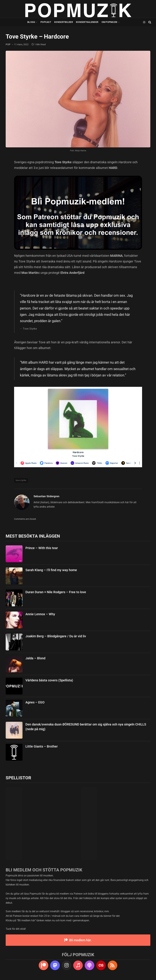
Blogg (31, 22)
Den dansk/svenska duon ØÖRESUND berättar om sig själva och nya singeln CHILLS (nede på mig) (86, 727)
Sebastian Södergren (46, 496)
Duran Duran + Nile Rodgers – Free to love (56, 592)
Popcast (46, 22)
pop (8, 44)
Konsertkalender (87, 22)
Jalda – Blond (35, 658)
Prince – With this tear (42, 548)
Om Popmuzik (110, 22)
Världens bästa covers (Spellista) (49, 680)
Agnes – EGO (35, 702)
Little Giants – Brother (42, 746)
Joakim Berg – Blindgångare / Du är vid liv (56, 636)
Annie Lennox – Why (40, 614)
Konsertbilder (64, 22)
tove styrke (21, 480)
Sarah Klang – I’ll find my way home (51, 570)
